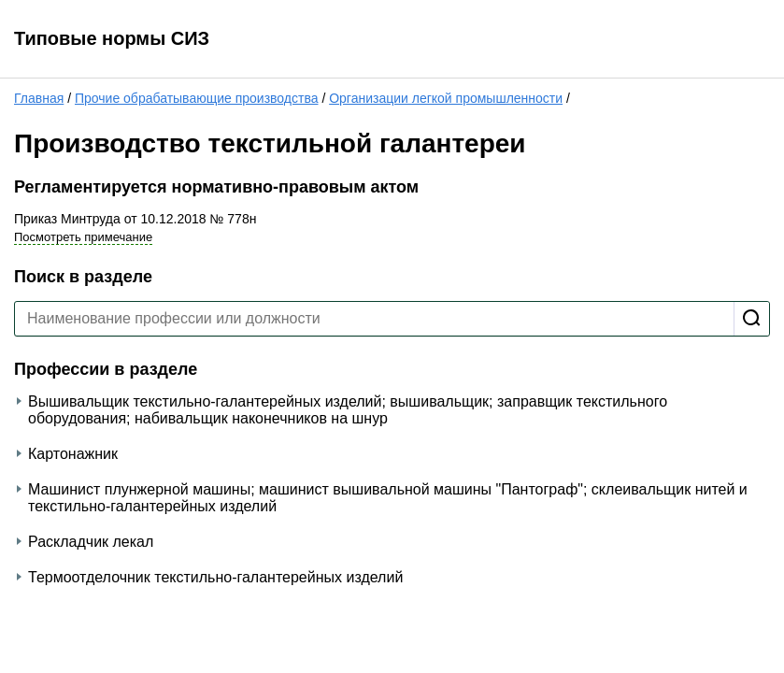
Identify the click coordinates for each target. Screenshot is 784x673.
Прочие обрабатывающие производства (197, 98)
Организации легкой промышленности (446, 98)
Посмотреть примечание (83, 237)
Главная (39, 98)
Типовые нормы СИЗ (112, 38)
